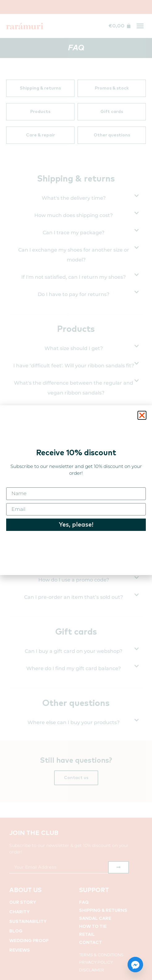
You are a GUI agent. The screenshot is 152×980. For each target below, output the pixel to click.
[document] (76, 490)
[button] (142, 415)
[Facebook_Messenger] (135, 965)
